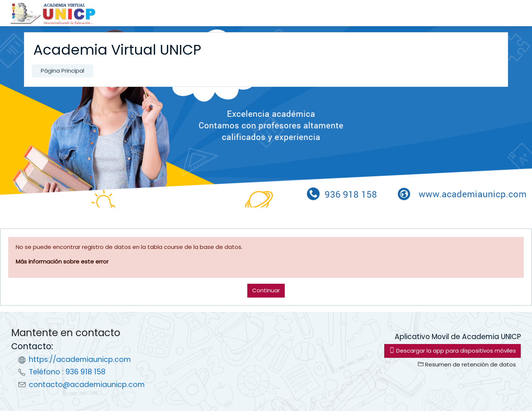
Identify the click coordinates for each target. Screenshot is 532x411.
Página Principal (62, 71)
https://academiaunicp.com (80, 360)
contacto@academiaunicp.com (87, 385)
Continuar (266, 290)
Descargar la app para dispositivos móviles (452, 351)
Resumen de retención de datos (467, 364)
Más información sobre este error (62, 261)
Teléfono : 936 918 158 (67, 372)
